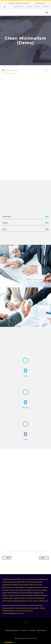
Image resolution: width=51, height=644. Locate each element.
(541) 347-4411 (40, 3)
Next (45, 558)
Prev (6, 558)
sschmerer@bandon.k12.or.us (13, 613)
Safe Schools (46, 6)
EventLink (29, 6)
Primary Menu (47, 13)
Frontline (37, 6)
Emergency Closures (19, 6)
